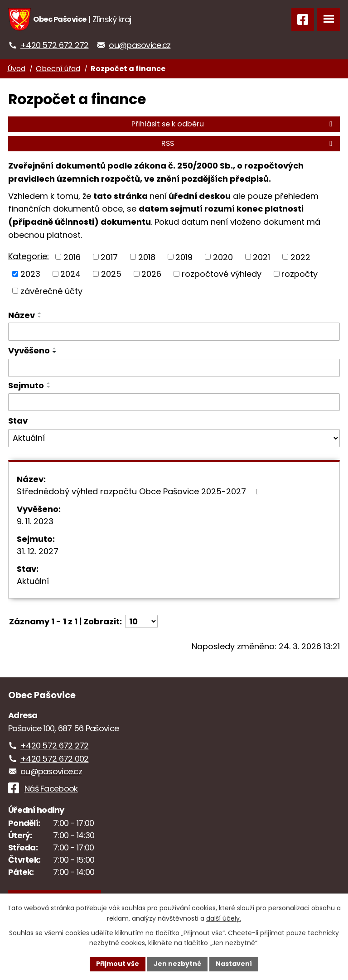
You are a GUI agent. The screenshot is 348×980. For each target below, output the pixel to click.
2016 (72, 257)
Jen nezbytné (177, 964)
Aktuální (33, 581)
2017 (109, 257)
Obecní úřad (58, 69)
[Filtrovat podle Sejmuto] (174, 402)
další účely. (224, 918)
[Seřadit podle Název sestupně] (40, 317)
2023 (30, 274)
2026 (151, 274)
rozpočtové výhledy (222, 274)
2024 (70, 274)
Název (22, 315)
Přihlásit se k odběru (233, 124)
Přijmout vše (118, 964)
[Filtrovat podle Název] (174, 332)
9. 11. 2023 (35, 521)
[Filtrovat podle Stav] (174, 438)
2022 (300, 257)
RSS (248, 143)
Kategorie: (29, 256)
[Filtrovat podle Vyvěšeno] (174, 368)
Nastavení (234, 964)
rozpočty (300, 274)
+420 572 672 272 (54, 45)
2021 (261, 257)
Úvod (16, 69)
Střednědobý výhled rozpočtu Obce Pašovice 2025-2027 (140, 491)
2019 (184, 257)
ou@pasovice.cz (140, 45)
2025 (111, 274)
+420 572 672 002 (54, 759)
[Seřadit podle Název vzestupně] (40, 313)
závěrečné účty (51, 291)
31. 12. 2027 (38, 551)
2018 (147, 257)
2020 (223, 257)
